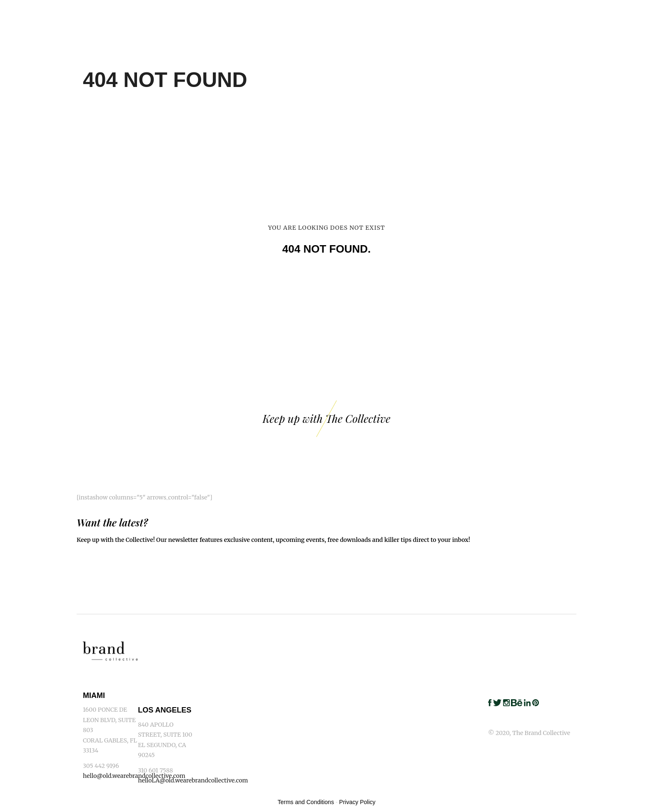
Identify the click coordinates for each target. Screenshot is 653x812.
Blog (586, 12)
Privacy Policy (357, 802)
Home (328, 12)
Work (364, 12)
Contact (627, 12)
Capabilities (413, 12)
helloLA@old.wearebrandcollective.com (193, 780)
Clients (501, 12)
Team (461, 12)
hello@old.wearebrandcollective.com (134, 776)
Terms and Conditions (306, 802)
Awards (546, 12)
